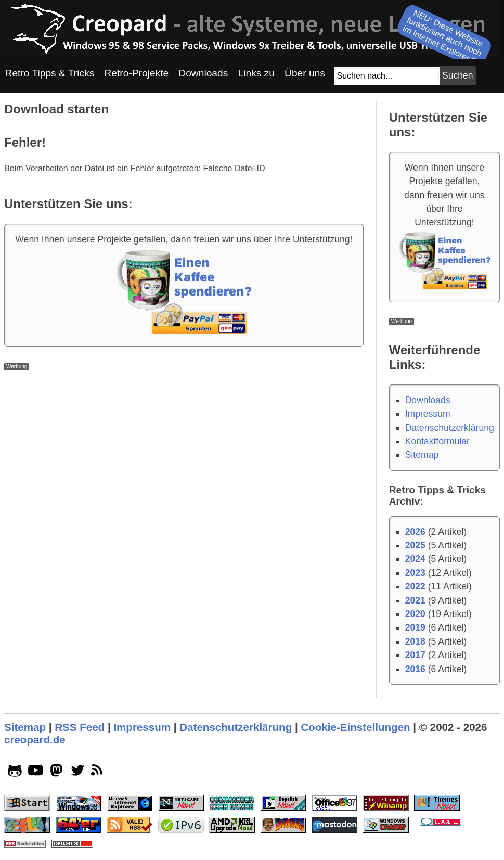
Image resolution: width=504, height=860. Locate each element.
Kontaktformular (437, 441)
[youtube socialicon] (36, 773)
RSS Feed (80, 727)
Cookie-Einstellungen (355, 727)
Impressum (428, 414)
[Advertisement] (184, 443)
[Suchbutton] (458, 76)
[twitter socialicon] (78, 773)
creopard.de (35, 740)
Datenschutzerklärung (450, 428)
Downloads (428, 400)
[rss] (99, 773)
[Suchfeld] (387, 76)
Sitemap (422, 455)
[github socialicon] (15, 773)
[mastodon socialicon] (56, 773)
